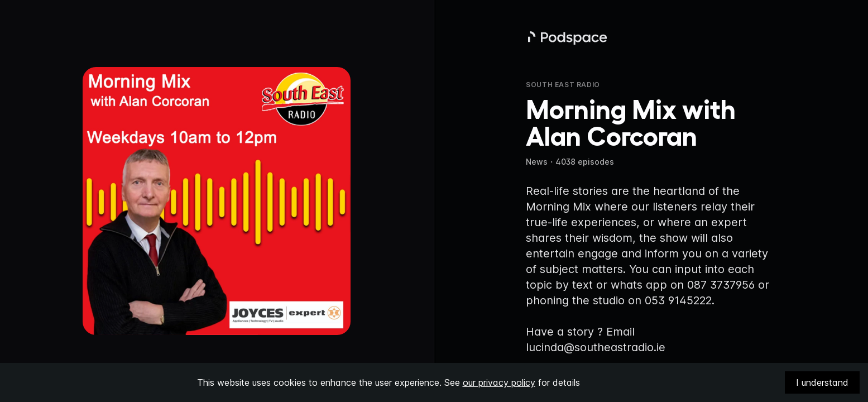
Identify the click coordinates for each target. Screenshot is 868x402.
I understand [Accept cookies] (822, 382)
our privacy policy (499, 382)
